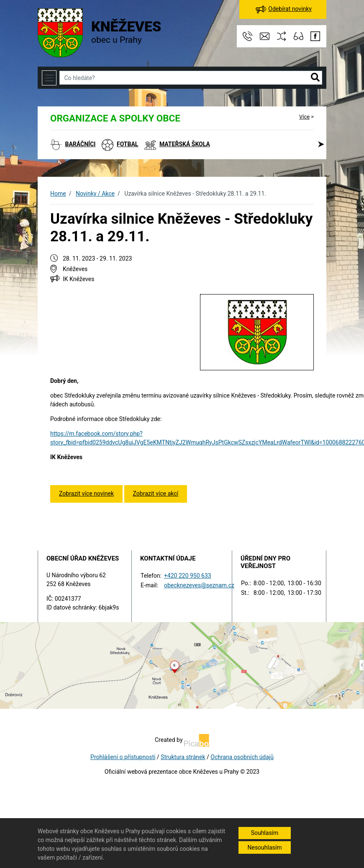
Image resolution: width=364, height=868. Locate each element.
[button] (315, 78)
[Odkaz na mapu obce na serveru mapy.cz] (182, 665)
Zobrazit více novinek (86, 493)
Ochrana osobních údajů (242, 757)
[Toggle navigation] (49, 78)
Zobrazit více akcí (156, 493)
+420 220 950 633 (188, 576)
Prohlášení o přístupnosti (123, 757)
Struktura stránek (183, 757)
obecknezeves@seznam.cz (199, 585)
